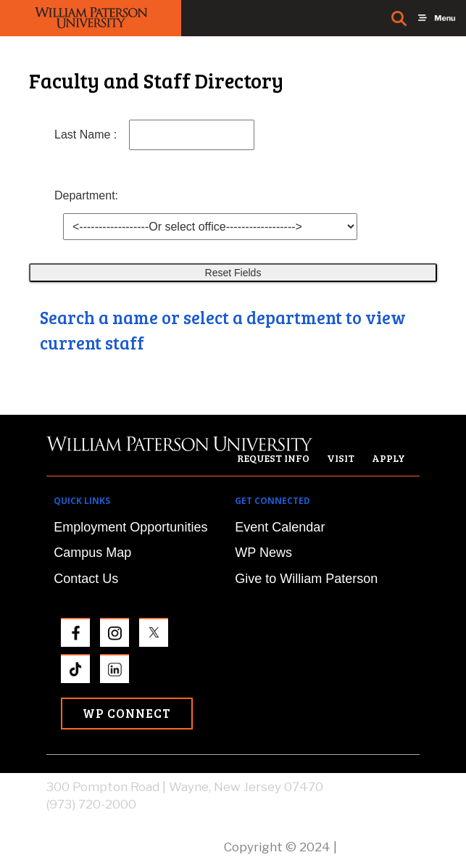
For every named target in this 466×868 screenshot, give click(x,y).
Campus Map (92, 553)
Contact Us (86, 579)
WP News (263, 553)
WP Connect (127, 713)
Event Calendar (280, 527)
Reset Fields (233, 273)
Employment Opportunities (130, 527)
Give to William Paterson (306, 579)
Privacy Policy (380, 847)
